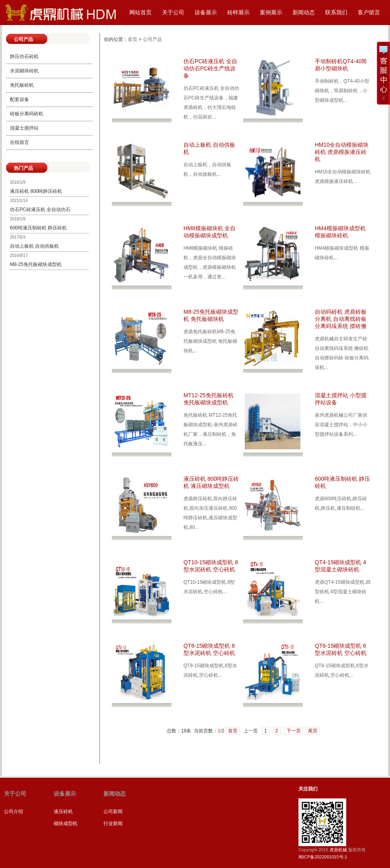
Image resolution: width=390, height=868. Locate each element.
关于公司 (173, 12)
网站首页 (140, 12)
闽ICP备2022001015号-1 (323, 857)
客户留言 (369, 12)
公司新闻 (113, 812)
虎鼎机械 (338, 850)
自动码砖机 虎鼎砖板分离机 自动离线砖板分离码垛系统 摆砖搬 (341, 319)
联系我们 (336, 12)
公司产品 (152, 39)
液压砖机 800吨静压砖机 (36, 191)
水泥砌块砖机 (24, 71)
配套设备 (19, 99)
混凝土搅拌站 (24, 128)
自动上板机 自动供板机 (34, 246)
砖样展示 (238, 12)
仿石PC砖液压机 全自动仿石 (40, 210)
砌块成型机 (66, 823)
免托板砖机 (22, 85)
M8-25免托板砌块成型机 (36, 264)
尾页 (313, 731)
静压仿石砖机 (24, 56)
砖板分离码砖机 (27, 114)
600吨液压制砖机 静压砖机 (38, 228)
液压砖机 (63, 812)
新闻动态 (304, 12)
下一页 (294, 731)
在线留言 (19, 142)
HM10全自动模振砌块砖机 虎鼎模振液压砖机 (342, 152)
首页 (133, 39)
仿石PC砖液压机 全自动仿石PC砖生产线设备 (210, 68)
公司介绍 (14, 812)
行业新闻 (113, 823)
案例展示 (271, 12)
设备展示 (206, 12)
